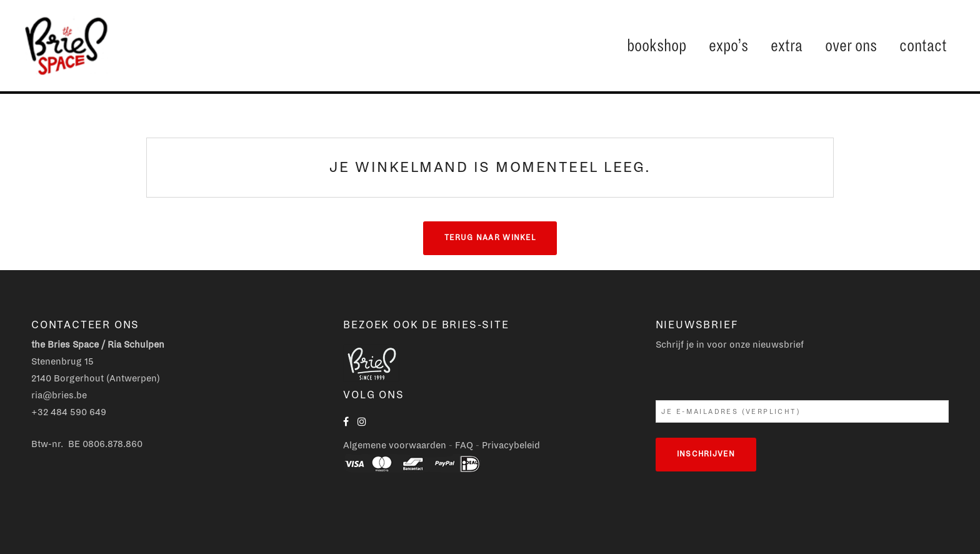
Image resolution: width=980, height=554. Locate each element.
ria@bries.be (59, 395)
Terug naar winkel (490, 238)
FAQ (464, 445)
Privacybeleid (511, 445)
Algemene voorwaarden (395, 445)
